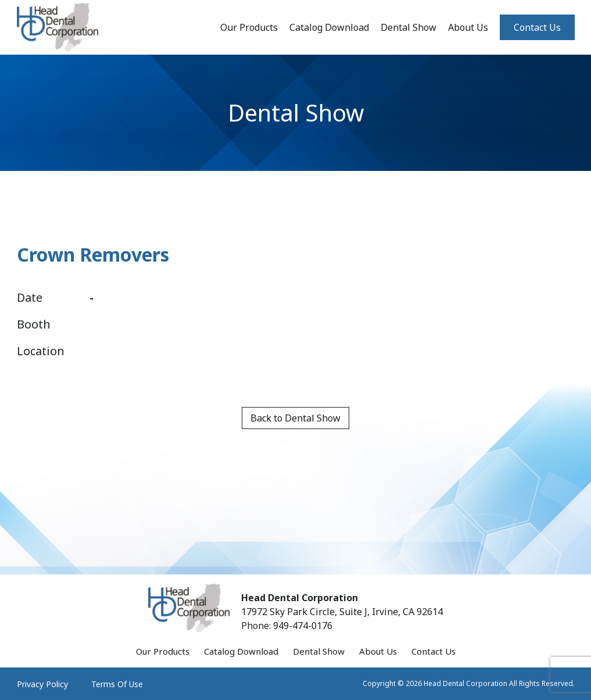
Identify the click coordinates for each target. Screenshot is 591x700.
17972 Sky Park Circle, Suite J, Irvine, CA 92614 (342, 612)
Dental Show (409, 27)
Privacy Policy (42, 684)
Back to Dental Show (295, 418)
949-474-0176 (303, 626)
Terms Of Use (117, 684)
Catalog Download (329, 27)
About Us (468, 27)
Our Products (249, 27)
